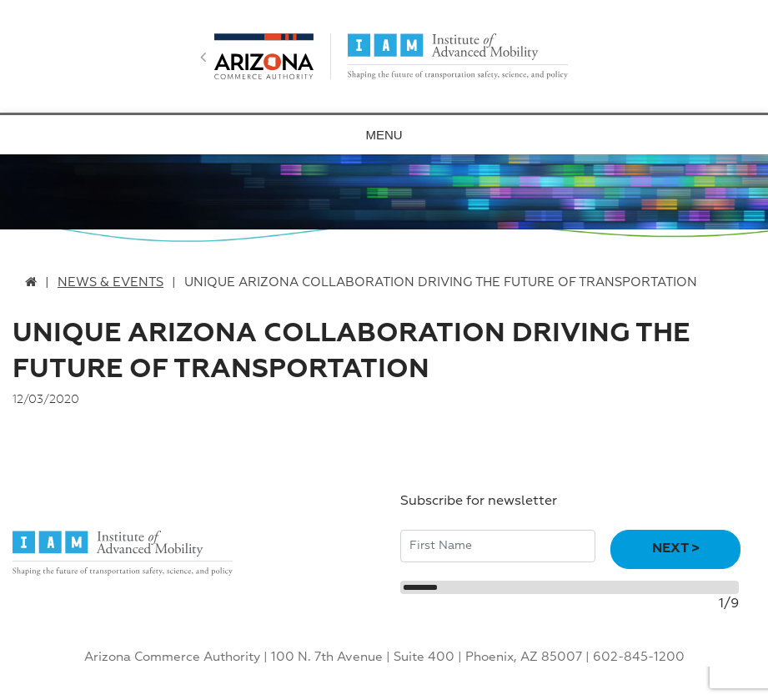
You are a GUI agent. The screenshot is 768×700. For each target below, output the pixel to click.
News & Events (110, 282)
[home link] (31, 282)
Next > (676, 549)
